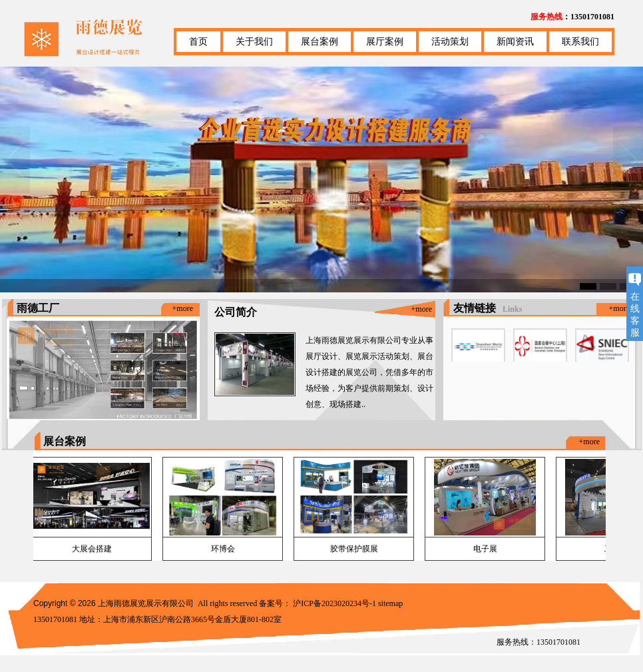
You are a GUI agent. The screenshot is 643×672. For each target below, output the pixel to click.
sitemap (390, 603)
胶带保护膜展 (354, 549)
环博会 (223, 549)
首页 (198, 42)
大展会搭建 (92, 549)
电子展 (485, 549)
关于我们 (254, 42)
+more (183, 308)
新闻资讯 (515, 42)
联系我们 (580, 42)
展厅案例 (385, 42)
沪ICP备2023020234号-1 (334, 603)
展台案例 (320, 42)
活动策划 (450, 42)
